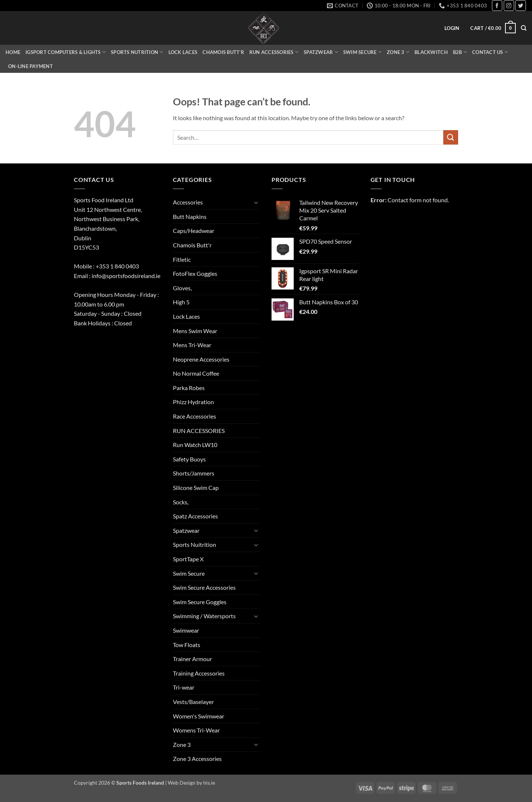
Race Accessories (195, 416)
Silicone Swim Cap (196, 488)
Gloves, (182, 288)
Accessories (188, 202)
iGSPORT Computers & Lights (66, 52)
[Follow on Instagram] (509, 5)
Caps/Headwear (194, 231)
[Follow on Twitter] (520, 5)
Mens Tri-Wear (192, 345)
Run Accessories (274, 52)
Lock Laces (183, 52)
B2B (460, 52)
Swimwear (186, 630)
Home (13, 52)
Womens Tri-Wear (196, 730)
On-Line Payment (30, 66)
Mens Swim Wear (195, 331)
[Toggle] (256, 202)
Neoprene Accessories (201, 359)
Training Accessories (199, 673)
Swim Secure (362, 52)
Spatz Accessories (195, 516)
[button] (452, 28)
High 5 (181, 302)
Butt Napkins (190, 216)
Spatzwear (321, 52)
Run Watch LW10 (195, 445)
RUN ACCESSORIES (199, 431)
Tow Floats (187, 645)
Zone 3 (398, 52)
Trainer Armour (192, 659)
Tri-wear (184, 687)
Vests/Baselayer (193, 702)
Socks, (181, 502)
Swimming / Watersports (204, 616)
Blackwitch (431, 52)
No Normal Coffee (196, 373)
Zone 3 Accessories (197, 759)
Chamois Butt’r (223, 52)
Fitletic (182, 259)
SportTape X (188, 559)
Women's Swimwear (199, 716)
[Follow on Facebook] (497, 5)
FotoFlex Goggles (195, 273)
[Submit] (451, 137)
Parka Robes (189, 388)
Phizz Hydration (193, 402)
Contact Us (490, 52)
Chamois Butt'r (192, 245)
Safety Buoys (189, 459)
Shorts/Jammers (194, 473)
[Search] (524, 28)
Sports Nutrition (137, 52)
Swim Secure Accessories (204, 587)
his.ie (209, 783)
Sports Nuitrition (195, 544)
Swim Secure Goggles (200, 602)
